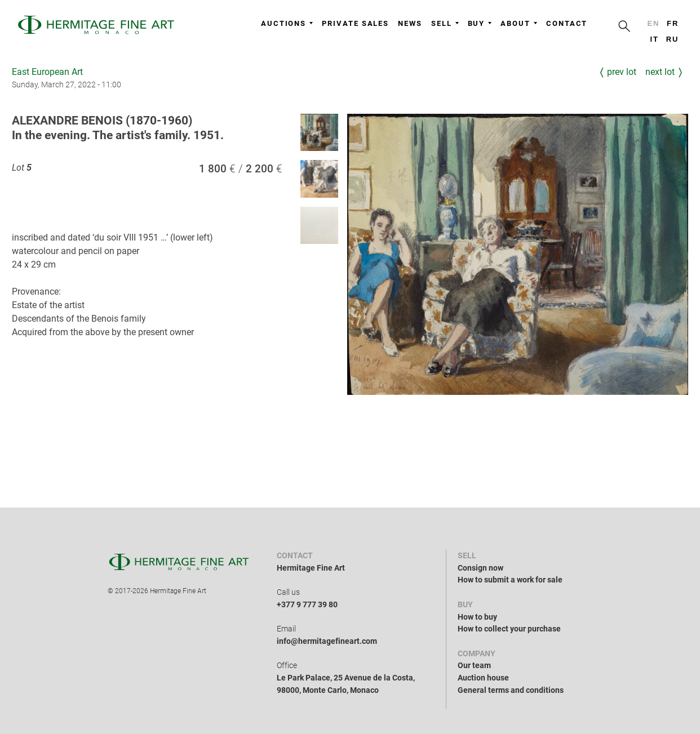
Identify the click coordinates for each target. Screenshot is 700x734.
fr (673, 23)
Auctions (287, 23)
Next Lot (660, 72)
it (654, 39)
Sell (445, 23)
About (519, 23)
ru (673, 39)
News (410, 23)
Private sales (355, 23)
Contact (567, 23)
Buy (480, 23)
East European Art (47, 72)
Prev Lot (622, 72)
